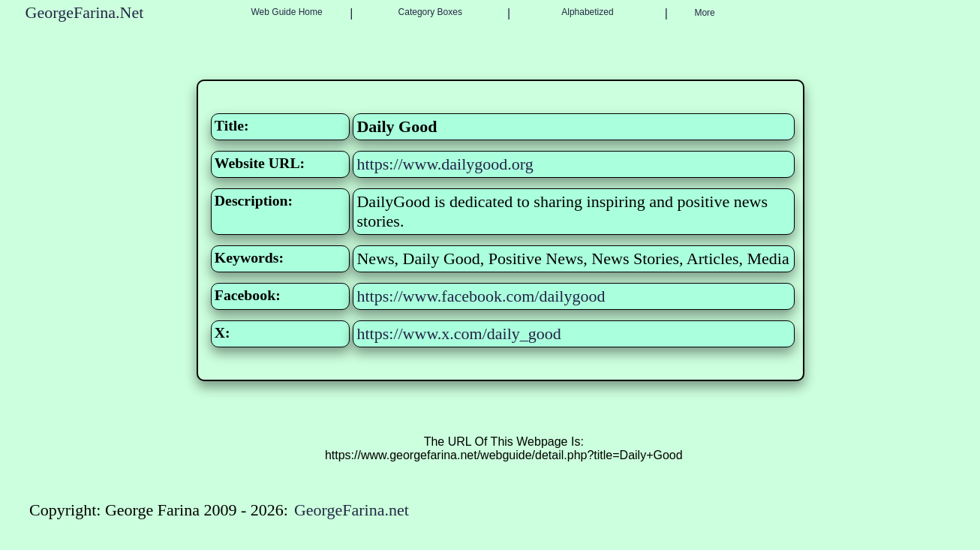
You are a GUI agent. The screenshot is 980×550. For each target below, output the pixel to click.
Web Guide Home (287, 12)
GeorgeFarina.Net (85, 12)
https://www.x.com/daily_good (458, 334)
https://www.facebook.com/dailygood (481, 296)
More (704, 13)
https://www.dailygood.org (445, 164)
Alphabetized (587, 12)
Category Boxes (430, 12)
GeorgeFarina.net (352, 510)
